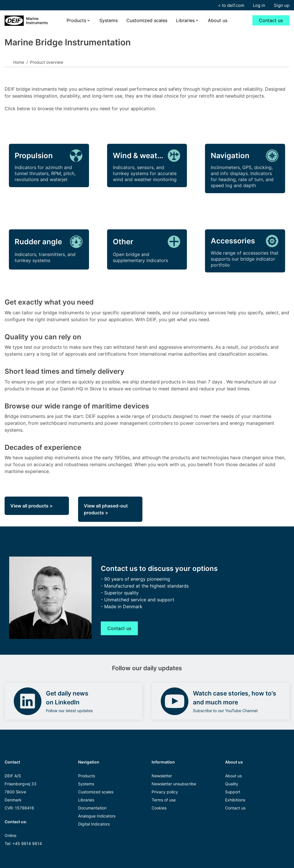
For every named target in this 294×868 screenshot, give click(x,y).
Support (233, 792)
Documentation (92, 808)
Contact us (271, 20)
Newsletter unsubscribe (174, 784)
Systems (109, 20)
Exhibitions (235, 800)
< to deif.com (231, 5)
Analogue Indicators (97, 816)
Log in (259, 5)
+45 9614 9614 (27, 843)
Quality (232, 784)
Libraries (185, 20)
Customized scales (147, 20)
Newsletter (162, 776)
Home (19, 62)
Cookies (159, 808)
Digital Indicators (94, 824)
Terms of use (164, 800)
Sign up (282, 5)
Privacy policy (165, 792)
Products (76, 20)
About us (218, 20)
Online (10, 835)
